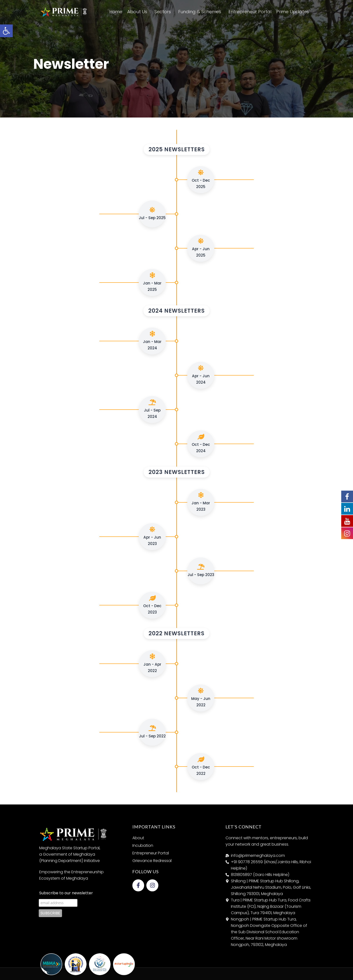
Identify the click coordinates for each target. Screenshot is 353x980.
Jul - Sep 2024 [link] (152, 409)
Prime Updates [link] (294, 12)
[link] (6, 31)
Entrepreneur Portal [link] (250, 12)
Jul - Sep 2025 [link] (152, 214)
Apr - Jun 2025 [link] (201, 248)
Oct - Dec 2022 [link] (201, 766)
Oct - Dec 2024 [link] (201, 443)
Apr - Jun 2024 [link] (201, 375)
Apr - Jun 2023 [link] (152, 536)
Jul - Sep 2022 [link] (152, 732)
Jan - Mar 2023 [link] (201, 502)
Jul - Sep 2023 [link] (201, 571)
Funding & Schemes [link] (201, 12)
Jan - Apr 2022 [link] (152, 663)
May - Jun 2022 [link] (201, 698)
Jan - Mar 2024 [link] (152, 341)
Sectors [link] (164, 12)
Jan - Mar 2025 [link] (152, 282)
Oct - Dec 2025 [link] (201, 179)
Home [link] (116, 12)
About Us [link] (138, 12)
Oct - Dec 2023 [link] (152, 605)
